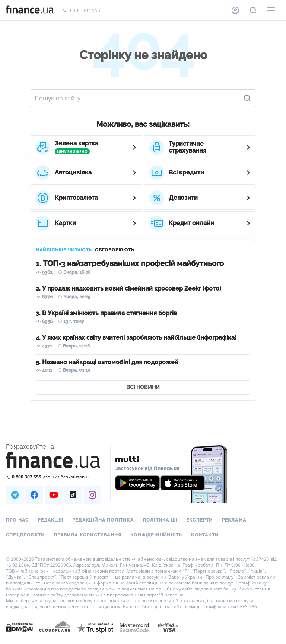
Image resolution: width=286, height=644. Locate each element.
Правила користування (88, 535)
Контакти (205, 535)
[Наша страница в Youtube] (54, 495)
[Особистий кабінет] (235, 10)
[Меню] (271, 10)
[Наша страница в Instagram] (92, 495)
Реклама (234, 520)
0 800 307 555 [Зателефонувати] (82, 11)
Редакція (50, 520)
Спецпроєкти (25, 535)
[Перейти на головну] (30, 10)
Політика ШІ (160, 520)
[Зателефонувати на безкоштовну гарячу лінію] (54, 477)
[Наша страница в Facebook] (34, 495)
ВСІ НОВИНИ (143, 387)
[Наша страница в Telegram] (15, 495)
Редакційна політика (103, 520)
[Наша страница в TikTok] (73, 495)
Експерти (200, 520)
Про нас (17, 520)
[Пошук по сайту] (253, 10)
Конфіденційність (156, 535)
